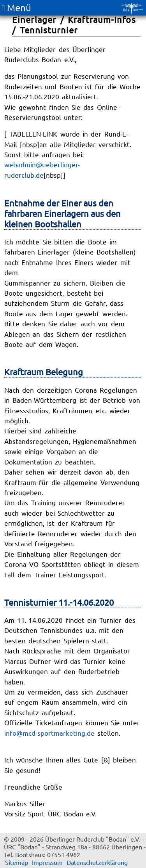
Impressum (47, 862)
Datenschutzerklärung (97, 862)
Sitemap (17, 862)
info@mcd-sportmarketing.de (49, 733)
